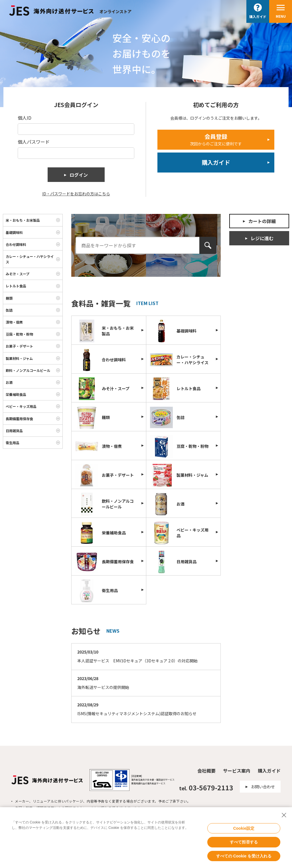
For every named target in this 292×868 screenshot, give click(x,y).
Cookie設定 (244, 828)
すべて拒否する (244, 842)
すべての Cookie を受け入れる (244, 856)
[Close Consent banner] (284, 815)
